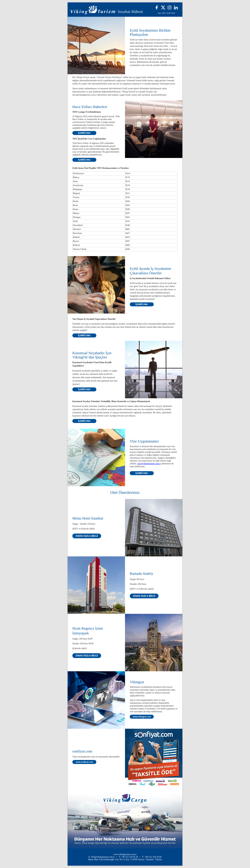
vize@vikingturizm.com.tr (149, 464)
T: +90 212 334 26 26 (128, 857)
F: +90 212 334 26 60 (152, 857)
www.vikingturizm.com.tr (125, 854)
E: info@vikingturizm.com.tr (101, 857)
